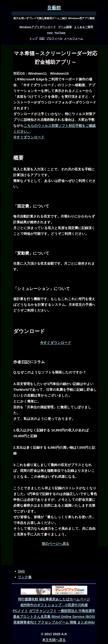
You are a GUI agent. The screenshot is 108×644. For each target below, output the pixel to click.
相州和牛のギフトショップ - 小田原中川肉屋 (54, 605)
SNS (21, 571)
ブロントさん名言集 (35, 617)
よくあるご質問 (83, 27)
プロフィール (54, 39)
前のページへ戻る (56, 544)
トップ (33, 39)
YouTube (60, 33)
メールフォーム (74, 39)
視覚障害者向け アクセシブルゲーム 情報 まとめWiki (54, 622)
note (50, 33)
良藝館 (54, 8)
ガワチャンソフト (43, 611)
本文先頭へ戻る (54, 640)
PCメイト (20, 611)
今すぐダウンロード (29, 137)
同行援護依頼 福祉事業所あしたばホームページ (54, 599)
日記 (42, 39)
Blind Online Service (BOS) (73, 617)
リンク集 (25, 577)
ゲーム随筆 (65, 27)
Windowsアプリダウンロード (38, 27)
